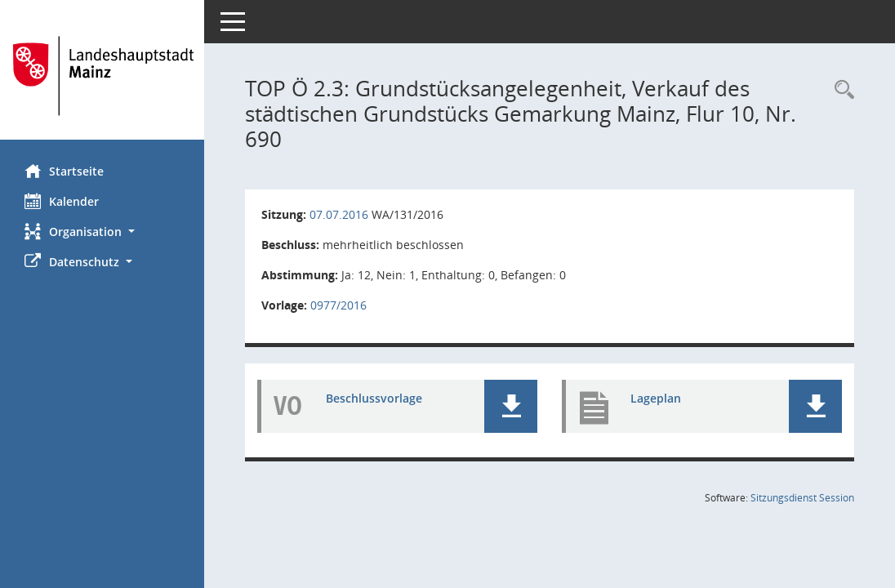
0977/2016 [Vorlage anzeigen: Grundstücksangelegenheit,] (338, 305)
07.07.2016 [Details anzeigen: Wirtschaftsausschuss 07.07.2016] (339, 214)
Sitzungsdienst (802, 498)
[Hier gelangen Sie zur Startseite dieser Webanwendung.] (102, 76)
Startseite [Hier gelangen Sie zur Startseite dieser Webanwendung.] (64, 171)
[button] (102, 232)
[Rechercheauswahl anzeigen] (840, 90)
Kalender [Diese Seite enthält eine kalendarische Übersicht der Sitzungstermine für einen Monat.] (62, 201)
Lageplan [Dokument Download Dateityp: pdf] (656, 398)
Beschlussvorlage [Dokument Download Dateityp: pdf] (374, 398)
